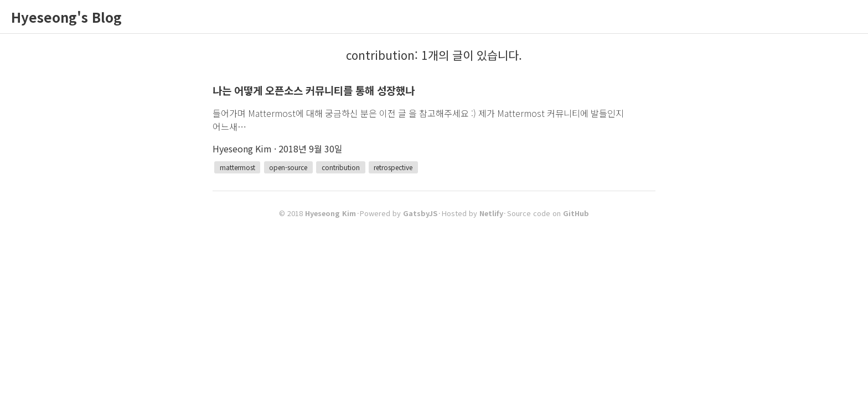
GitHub (576, 213)
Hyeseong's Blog (66, 17)
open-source (288, 167)
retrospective (393, 167)
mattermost (237, 167)
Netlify (491, 213)
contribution (341, 167)
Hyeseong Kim (330, 213)
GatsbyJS (420, 213)
